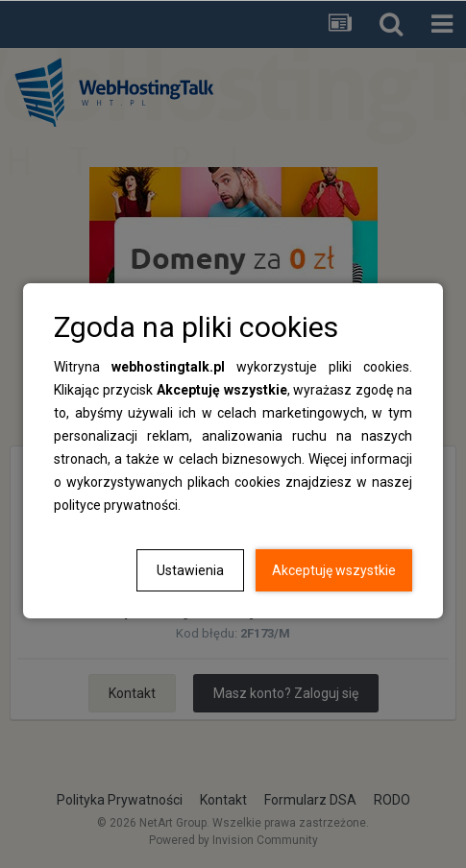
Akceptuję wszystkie (334, 570)
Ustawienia (190, 570)
